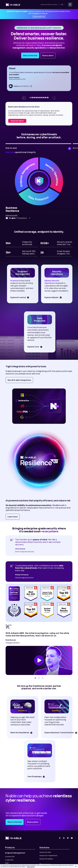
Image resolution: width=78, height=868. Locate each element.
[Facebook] (60, 838)
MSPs (49, 5)
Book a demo (48, 56)
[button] (30, 98)
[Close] (76, 866)
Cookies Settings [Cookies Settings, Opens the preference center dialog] (31, 867)
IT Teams (55, 5)
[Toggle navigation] (69, 5)
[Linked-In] (64, 838)
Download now (39, 17)
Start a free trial (30, 56)
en (63, 4)
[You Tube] (72, 838)
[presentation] (24, 98)
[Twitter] (68, 838)
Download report (18, 121)
